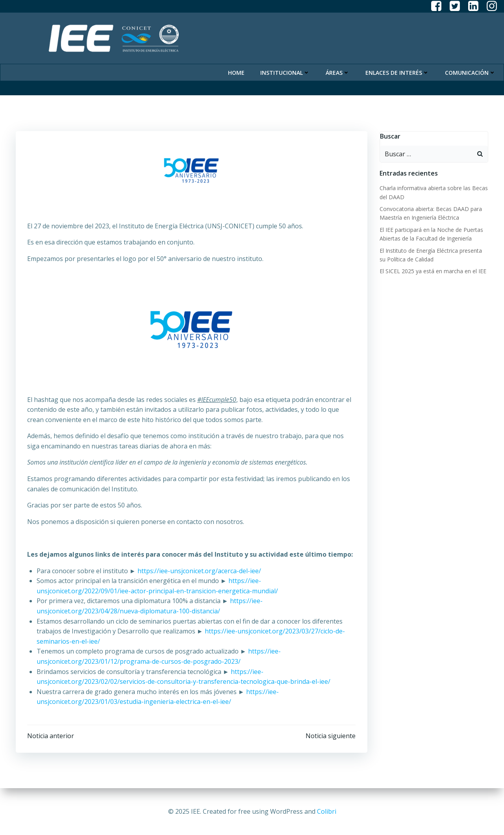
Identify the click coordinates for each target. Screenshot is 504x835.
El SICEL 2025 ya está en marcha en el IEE (433, 271)
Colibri (327, 811)
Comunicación (471, 71)
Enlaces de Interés (398, 71)
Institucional (285, 71)
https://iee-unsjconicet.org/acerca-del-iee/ (199, 571)
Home (237, 71)
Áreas (338, 71)
